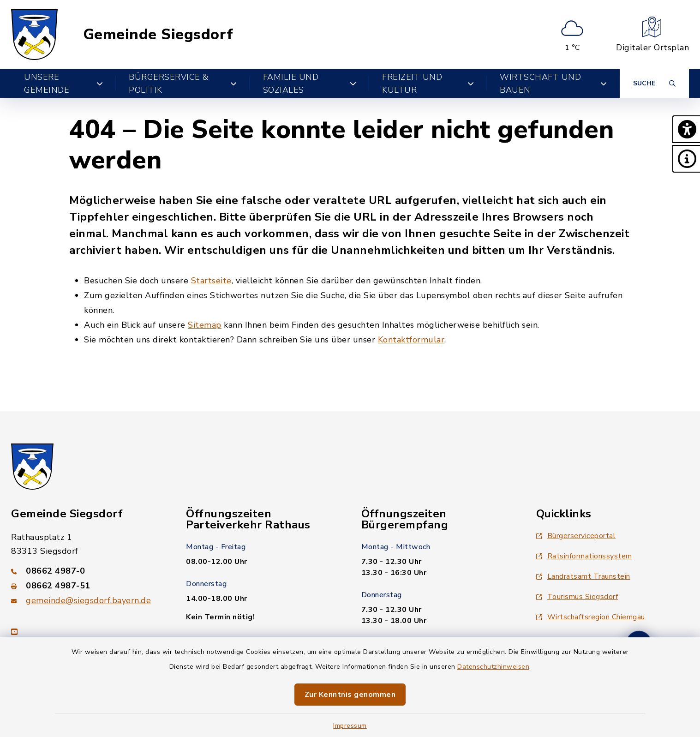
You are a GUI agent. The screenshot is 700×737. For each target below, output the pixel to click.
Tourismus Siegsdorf (577, 597)
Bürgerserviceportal (576, 536)
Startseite (211, 281)
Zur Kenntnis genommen (350, 695)
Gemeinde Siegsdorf (158, 35)
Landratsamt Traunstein (583, 576)
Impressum (350, 726)
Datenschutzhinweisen (493, 667)
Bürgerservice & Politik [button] (183, 84)
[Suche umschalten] (654, 84)
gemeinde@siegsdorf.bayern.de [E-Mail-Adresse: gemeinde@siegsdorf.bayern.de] (88, 600)
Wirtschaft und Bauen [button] (553, 84)
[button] (686, 129)
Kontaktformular (411, 340)
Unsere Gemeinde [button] (63, 84)
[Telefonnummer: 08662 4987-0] (87, 571)
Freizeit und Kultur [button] (428, 84)
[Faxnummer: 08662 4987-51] (87, 586)
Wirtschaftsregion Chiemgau (591, 617)
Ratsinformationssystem (584, 556)
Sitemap (205, 325)
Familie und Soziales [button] (310, 84)
